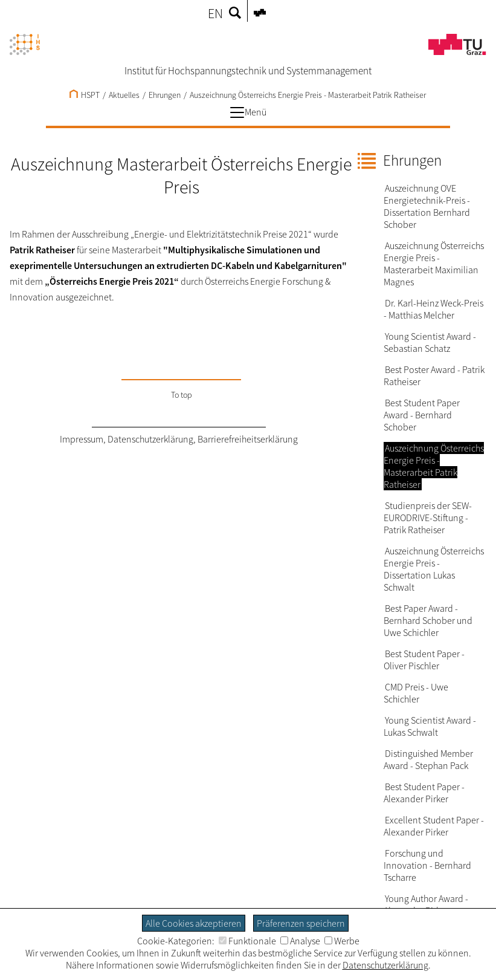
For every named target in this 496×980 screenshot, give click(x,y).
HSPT (85, 95)
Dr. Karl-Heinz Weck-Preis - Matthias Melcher (433, 309)
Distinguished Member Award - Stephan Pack (428, 759)
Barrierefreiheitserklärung (248, 439)
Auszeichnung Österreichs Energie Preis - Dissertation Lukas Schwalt (434, 569)
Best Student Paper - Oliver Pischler (424, 660)
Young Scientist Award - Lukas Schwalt (430, 726)
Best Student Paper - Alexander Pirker (424, 793)
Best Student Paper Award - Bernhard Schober (422, 415)
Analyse (300, 941)
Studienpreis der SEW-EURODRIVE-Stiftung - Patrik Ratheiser (428, 518)
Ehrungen (165, 95)
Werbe (342, 941)
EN (215, 13)
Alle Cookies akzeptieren (194, 923)
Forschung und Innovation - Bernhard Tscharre (427, 865)
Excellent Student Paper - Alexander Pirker (434, 826)
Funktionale (247, 941)
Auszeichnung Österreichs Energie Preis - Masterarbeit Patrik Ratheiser (308, 95)
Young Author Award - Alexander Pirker (426, 904)
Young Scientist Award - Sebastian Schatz (430, 342)
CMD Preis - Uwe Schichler (416, 693)
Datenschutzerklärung (150, 439)
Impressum (82, 439)
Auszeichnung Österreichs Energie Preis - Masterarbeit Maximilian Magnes (434, 264)
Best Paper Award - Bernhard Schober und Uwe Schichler (428, 620)
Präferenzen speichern (301, 923)
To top (182, 395)
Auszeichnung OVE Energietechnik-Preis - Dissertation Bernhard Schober (427, 206)
